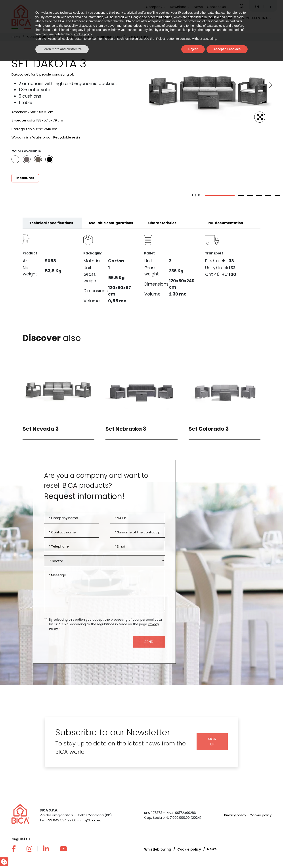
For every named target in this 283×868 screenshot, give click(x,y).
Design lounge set (109, 37)
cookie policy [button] (187, 837)
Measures (25, 178)
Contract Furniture (156, 18)
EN (257, 7)
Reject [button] (193, 856)
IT (270, 7)
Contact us (216, 7)
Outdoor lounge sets (74, 37)
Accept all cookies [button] (227, 856)
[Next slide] (270, 85)
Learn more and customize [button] (62, 856)
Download (178, 7)
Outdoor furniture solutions (207, 18)
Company (154, 7)
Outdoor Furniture (113, 18)
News (198, 7)
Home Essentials (254, 18)
